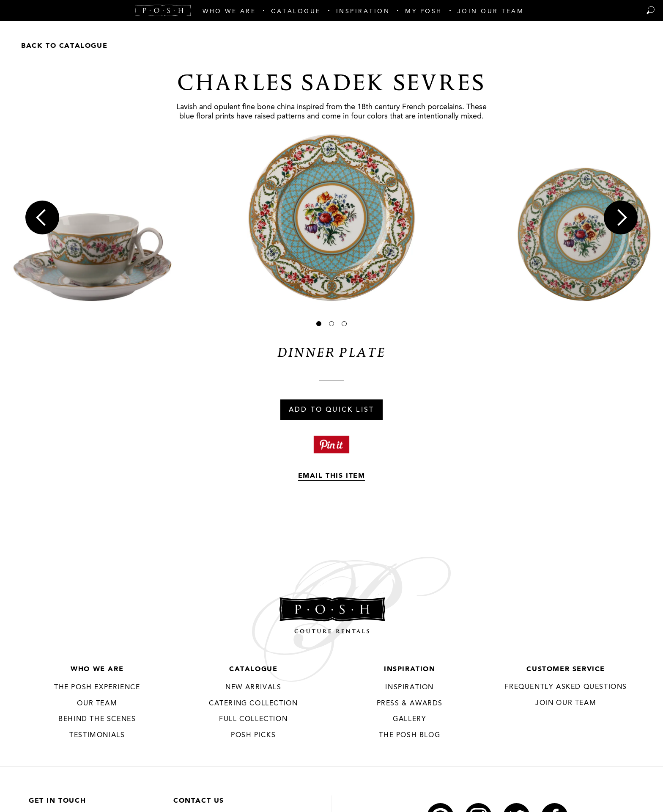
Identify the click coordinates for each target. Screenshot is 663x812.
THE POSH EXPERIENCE (97, 688)
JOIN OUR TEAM (566, 703)
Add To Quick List (331, 410)
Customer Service (566, 669)
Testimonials (97, 735)
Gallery (410, 719)
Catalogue (253, 669)
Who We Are (97, 669)
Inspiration (410, 669)
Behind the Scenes (97, 719)
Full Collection (253, 719)
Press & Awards (410, 704)
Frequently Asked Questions (566, 687)
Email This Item (332, 476)
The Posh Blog (410, 735)
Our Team (97, 704)
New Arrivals (253, 688)
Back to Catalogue (64, 46)
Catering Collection (253, 704)
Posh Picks (253, 735)
